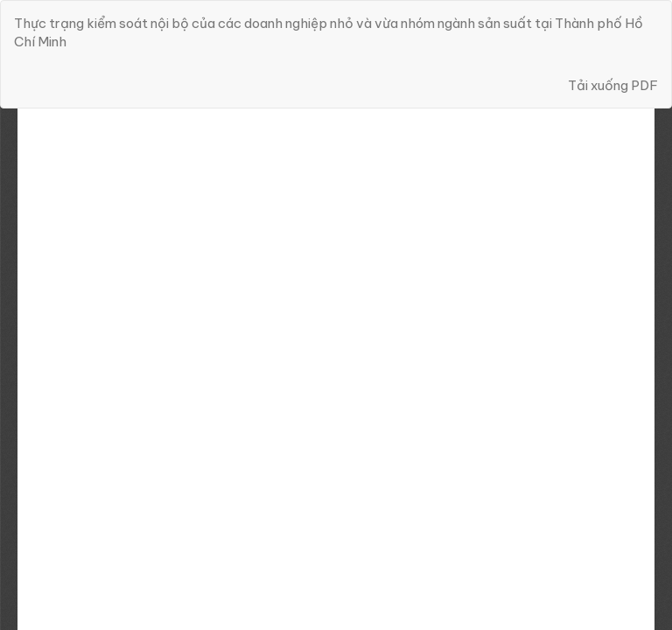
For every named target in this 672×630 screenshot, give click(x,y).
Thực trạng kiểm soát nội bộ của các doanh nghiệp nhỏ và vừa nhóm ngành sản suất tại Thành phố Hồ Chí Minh (329, 32)
